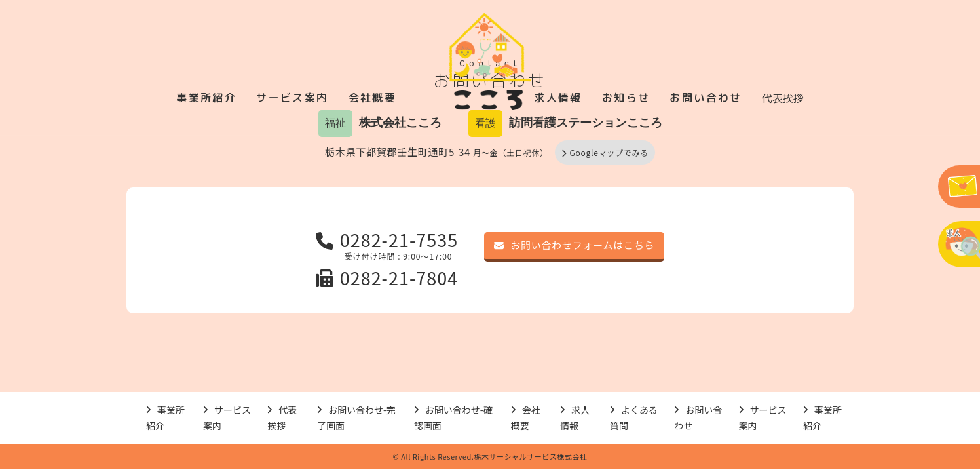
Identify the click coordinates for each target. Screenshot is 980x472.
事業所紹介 (206, 98)
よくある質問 (634, 418)
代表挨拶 (783, 98)
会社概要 (373, 98)
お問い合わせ (706, 98)
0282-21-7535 (387, 240)
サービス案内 (292, 98)
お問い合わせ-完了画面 (356, 418)
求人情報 (558, 98)
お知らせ (626, 98)
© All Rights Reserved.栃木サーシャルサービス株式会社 (490, 456)
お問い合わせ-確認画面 (453, 418)
